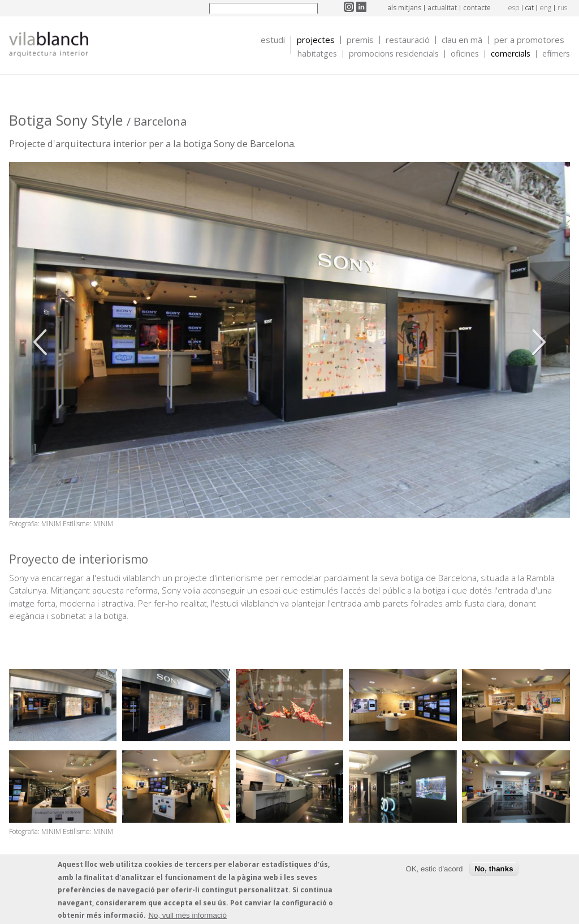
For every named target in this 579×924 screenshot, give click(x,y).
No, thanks (494, 869)
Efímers (556, 54)
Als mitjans (404, 8)
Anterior (43, 342)
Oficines (465, 54)
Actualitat (442, 8)
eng (546, 8)
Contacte (477, 8)
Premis (360, 40)
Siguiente (536, 342)
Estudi (273, 40)
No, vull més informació (187, 915)
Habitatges (317, 54)
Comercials (511, 54)
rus (562, 8)
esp (514, 8)
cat (530, 8)
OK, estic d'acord (434, 869)
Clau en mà (462, 40)
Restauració (408, 40)
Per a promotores (529, 40)
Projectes (316, 40)
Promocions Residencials (394, 54)
